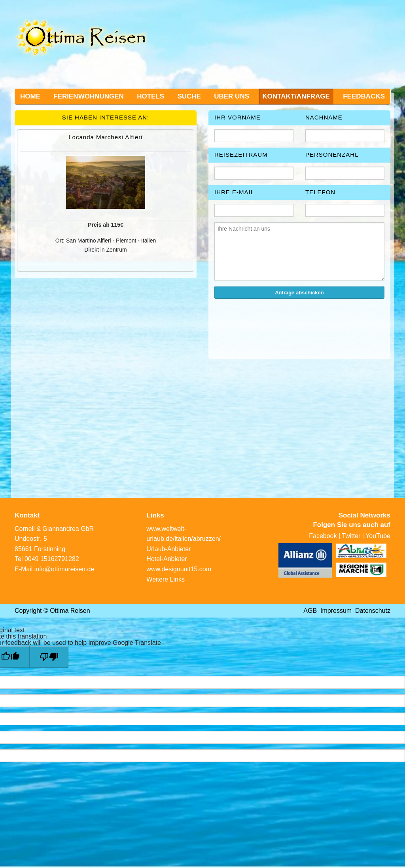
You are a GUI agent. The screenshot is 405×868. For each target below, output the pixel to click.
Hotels (150, 96)
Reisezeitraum (241, 154)
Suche (189, 96)
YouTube (378, 536)
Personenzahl (332, 154)
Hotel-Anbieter (167, 559)
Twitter (351, 536)
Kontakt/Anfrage (296, 96)
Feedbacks (364, 96)
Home (30, 96)
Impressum (336, 611)
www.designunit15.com (179, 569)
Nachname (324, 117)
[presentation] (274, 320)
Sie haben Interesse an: (106, 117)
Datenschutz (373, 611)
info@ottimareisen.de (64, 569)
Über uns (232, 96)
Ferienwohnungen (89, 96)
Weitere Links (166, 579)
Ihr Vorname (238, 117)
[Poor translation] (49, 657)
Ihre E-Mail (234, 192)
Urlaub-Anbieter (168, 549)
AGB (310, 611)
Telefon (320, 192)
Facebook (323, 536)
